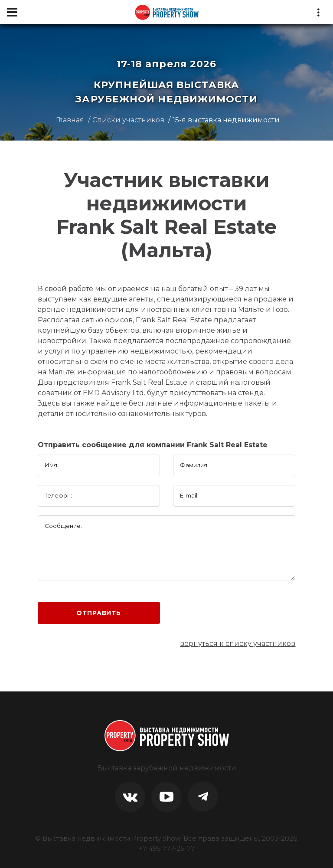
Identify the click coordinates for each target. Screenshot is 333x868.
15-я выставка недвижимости (226, 120)
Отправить (99, 613)
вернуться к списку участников (238, 644)
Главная (70, 120)
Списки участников (128, 120)
